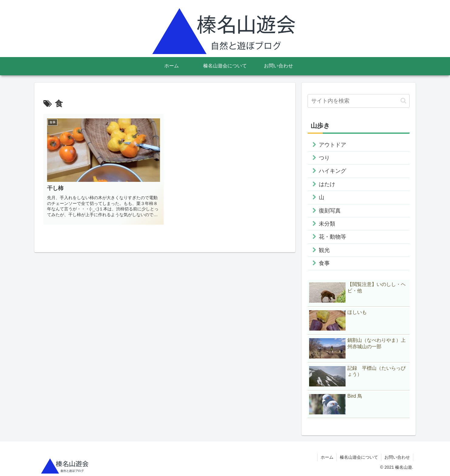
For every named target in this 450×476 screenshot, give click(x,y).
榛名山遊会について (359, 457)
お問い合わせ (397, 457)
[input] (359, 101)
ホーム (327, 457)
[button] (403, 101)
